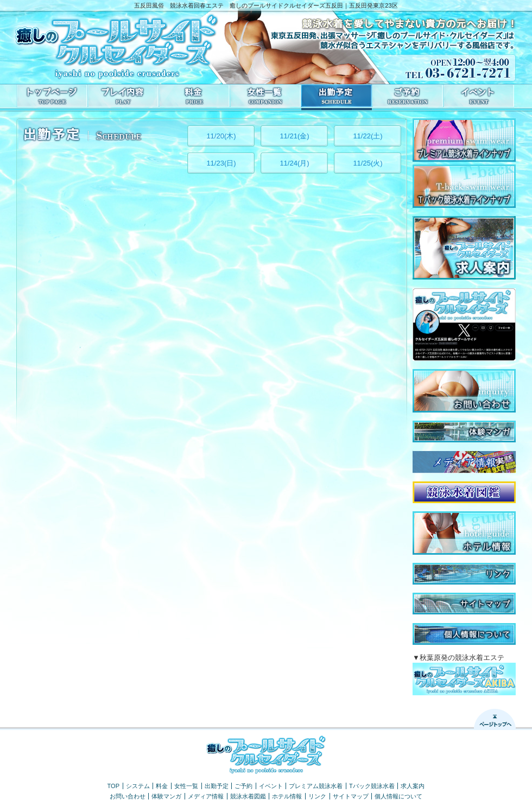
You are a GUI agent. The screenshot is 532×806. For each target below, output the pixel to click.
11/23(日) (221, 163)
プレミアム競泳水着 (316, 786)
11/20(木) (221, 136)
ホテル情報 (287, 796)
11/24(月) (294, 163)
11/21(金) (294, 136)
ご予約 (243, 786)
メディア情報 (206, 796)
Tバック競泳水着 (372, 786)
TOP (114, 786)
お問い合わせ (128, 796)
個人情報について (398, 796)
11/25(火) (368, 163)
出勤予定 (217, 786)
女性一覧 (186, 786)
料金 (162, 786)
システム (138, 786)
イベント (271, 786)
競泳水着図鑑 (248, 796)
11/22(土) (368, 136)
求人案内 (413, 786)
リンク (317, 796)
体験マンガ (166, 796)
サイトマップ (351, 796)
